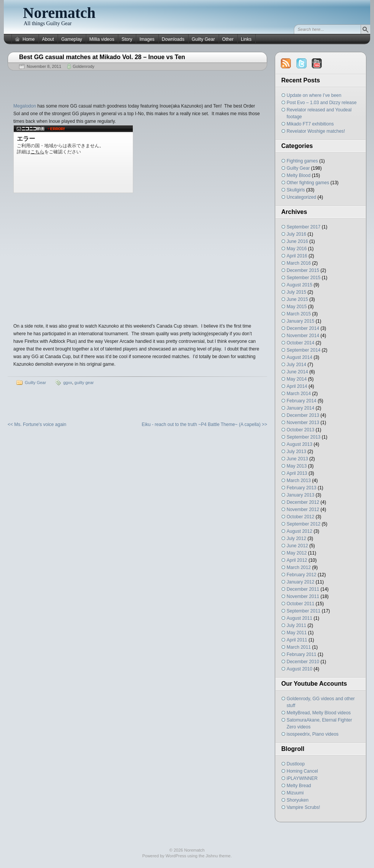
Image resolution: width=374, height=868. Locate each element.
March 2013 (299, 481)
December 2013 (303, 415)
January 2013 (301, 495)
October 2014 (301, 343)
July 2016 (296, 234)
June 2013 (297, 459)
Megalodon (25, 106)
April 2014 (297, 386)
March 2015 (299, 314)
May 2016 (297, 249)
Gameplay (72, 39)
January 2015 (301, 321)
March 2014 (299, 394)
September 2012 (304, 524)
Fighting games (302, 161)
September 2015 (304, 278)
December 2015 (303, 270)
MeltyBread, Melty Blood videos (319, 713)
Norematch (59, 13)
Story (127, 39)
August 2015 (299, 285)
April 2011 (297, 640)
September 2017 (304, 227)
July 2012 (296, 538)
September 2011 (304, 611)
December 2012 (303, 502)
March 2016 (299, 263)
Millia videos (102, 39)
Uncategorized (301, 197)
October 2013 (301, 430)
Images (147, 39)
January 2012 (301, 582)
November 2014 (303, 336)
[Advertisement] (137, 84)
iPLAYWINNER (302, 778)
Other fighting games (308, 183)
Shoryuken (297, 800)
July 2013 (296, 452)
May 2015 (297, 307)
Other (228, 39)
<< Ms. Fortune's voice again (37, 424)
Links (246, 39)
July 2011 (296, 625)
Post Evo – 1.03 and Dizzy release (322, 103)
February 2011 (301, 654)
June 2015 (297, 299)
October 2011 (301, 604)
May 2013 (297, 466)
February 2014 (301, 401)
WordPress (176, 856)
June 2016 (297, 241)
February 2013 (301, 488)
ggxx (68, 383)
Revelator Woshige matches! (316, 131)
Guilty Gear (203, 39)
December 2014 (303, 328)
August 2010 (299, 669)
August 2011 (299, 618)
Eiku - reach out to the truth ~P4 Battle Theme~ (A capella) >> (204, 424)
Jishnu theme (218, 856)
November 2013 (303, 423)
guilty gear (84, 383)
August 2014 (299, 357)
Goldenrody (84, 66)
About (48, 39)
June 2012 (297, 546)
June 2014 (297, 372)
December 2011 (303, 589)
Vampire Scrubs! (303, 807)
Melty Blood (299, 175)
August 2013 (299, 444)
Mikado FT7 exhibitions (310, 124)
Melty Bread (299, 786)
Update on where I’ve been (314, 95)
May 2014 (297, 379)
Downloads (173, 39)
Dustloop (296, 764)
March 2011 (299, 647)
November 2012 (303, 510)
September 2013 (304, 437)
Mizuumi (295, 793)
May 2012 (297, 553)
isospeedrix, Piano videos (313, 734)
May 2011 (297, 633)
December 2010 (303, 662)
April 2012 (297, 560)
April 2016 (297, 256)
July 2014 (296, 365)
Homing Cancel (302, 771)
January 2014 (301, 408)
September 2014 (304, 350)
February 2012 (301, 575)
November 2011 (303, 596)
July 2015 (296, 292)
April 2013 (297, 473)
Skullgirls (296, 190)
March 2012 (299, 567)
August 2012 (299, 531)
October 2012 (301, 517)
